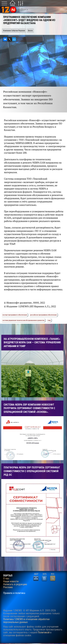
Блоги (30, 31)
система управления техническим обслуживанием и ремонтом (23, 320)
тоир (49, 320)
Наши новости (11, 581)
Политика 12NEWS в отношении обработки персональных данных (26, 621)
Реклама (8, 587)
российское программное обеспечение (43, 315)
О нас (6, 579)
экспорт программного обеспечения (15, 315)
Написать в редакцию (15, 584)
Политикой (44, 632)
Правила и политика (14, 593)
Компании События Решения (14, 31)
